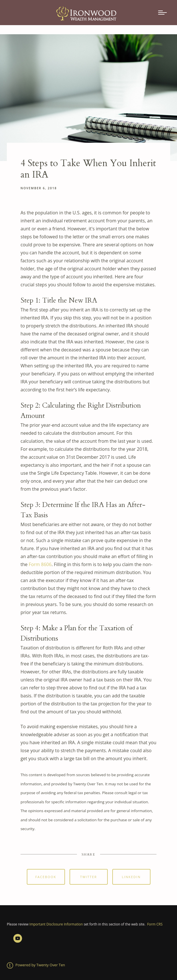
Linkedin (131, 877)
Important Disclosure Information (56, 924)
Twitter (88, 877)
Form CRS (155, 924)
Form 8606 (40, 564)
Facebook (46, 877)
